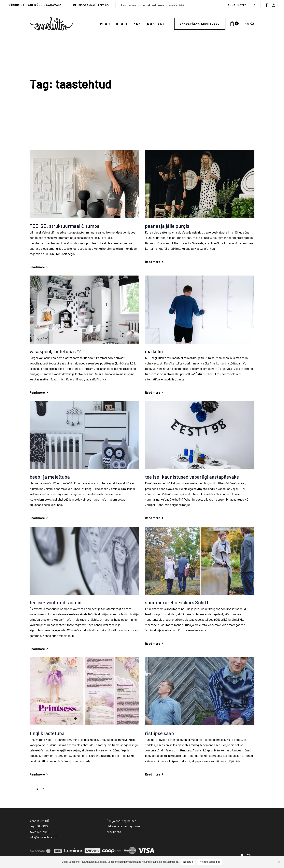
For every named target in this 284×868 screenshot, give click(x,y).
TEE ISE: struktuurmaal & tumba (65, 226)
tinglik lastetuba (47, 733)
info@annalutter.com (43, 837)
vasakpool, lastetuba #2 (55, 351)
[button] (249, 24)
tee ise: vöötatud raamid (56, 602)
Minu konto (114, 832)
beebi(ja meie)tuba (50, 477)
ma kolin (154, 351)
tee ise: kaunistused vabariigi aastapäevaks (192, 477)
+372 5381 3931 (39, 832)
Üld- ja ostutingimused (121, 821)
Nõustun (188, 862)
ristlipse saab (159, 733)
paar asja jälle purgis (167, 226)
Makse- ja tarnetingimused (124, 826)
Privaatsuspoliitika (210, 862)
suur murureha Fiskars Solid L (177, 602)
